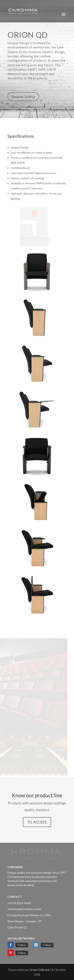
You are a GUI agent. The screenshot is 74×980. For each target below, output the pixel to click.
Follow (22, 945)
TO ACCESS (37, 822)
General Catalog (23, 97)
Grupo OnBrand (39, 970)
